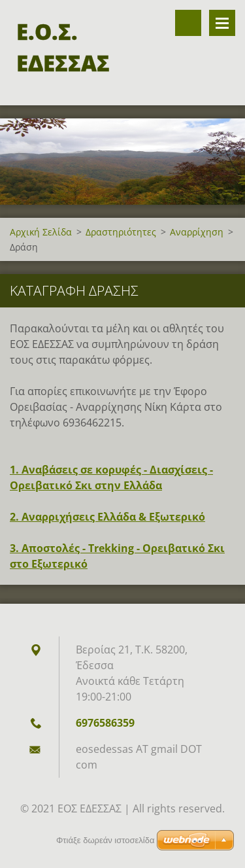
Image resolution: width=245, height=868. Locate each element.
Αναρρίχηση (197, 232)
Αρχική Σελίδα (41, 232)
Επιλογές (222, 23)
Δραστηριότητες (121, 232)
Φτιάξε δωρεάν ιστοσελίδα (105, 840)
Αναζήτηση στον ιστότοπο (188, 23)
